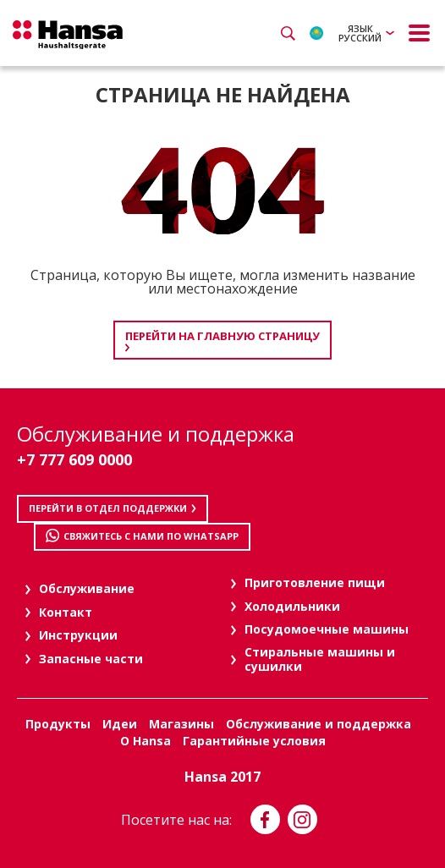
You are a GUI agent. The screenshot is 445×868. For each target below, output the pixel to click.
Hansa (68, 35)
